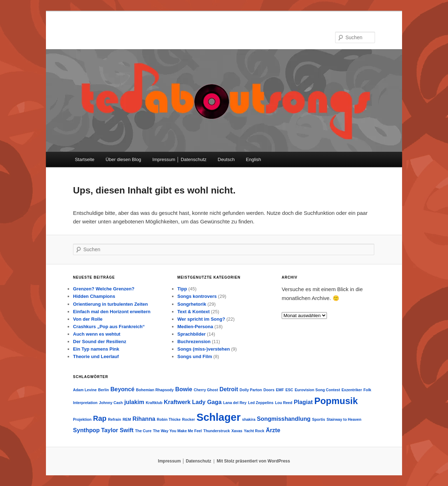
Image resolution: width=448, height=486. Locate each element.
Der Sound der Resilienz (100, 342)
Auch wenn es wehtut (97, 334)
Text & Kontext (194, 312)
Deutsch (226, 159)
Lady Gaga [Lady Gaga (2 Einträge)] (207, 402)
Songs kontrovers (197, 296)
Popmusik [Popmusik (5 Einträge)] (336, 401)
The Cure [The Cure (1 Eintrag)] (143, 431)
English (253, 159)
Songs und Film (195, 356)
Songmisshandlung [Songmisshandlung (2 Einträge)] (284, 419)
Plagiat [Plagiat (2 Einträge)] (303, 402)
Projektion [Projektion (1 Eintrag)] (82, 419)
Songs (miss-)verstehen (204, 349)
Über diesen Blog (124, 159)
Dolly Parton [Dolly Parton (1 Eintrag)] (251, 390)
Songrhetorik (192, 304)
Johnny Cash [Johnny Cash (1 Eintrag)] (111, 403)
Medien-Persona (195, 327)
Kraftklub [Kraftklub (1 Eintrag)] (154, 403)
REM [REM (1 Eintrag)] (127, 419)
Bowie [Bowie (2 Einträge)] (184, 389)
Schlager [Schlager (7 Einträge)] (219, 417)
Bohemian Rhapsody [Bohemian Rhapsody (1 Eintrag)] (155, 390)
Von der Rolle (88, 319)
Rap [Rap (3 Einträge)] (100, 418)
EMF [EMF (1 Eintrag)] (280, 390)
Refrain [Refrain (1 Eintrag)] (114, 419)
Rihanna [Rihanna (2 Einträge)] (144, 419)
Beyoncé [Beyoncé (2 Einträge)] (123, 389)
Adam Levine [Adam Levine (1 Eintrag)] (85, 390)
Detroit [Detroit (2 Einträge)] (229, 389)
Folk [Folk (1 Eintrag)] (368, 390)
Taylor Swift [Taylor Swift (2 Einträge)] (117, 430)
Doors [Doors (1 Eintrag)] (269, 390)
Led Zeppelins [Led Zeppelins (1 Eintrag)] (261, 403)
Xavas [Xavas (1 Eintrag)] (237, 431)
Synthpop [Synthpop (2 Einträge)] (86, 430)
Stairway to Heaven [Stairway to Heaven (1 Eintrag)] (344, 419)
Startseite (85, 159)
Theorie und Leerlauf (96, 356)
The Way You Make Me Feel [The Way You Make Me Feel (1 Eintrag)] (178, 431)
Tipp (182, 289)
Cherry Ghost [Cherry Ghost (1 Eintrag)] (206, 390)
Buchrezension (194, 342)
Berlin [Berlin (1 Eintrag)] (104, 390)
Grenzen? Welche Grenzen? (104, 289)
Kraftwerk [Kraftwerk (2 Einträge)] (177, 402)
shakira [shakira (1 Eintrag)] (249, 419)
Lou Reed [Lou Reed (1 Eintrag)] (284, 403)
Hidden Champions (94, 296)
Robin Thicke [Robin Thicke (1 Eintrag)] (169, 419)
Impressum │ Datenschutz (179, 159)
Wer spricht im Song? (201, 319)
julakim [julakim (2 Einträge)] (134, 402)
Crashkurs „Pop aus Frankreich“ (109, 327)
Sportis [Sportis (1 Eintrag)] (319, 419)
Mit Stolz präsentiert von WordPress (254, 461)
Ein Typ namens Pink (96, 349)
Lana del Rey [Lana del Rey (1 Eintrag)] (235, 403)
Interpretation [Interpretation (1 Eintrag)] (85, 403)
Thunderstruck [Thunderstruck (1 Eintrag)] (217, 431)
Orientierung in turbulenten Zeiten (110, 304)
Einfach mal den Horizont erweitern (112, 312)
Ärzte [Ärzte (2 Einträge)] (273, 430)
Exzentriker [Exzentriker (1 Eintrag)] (352, 390)
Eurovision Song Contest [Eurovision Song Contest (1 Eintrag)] (317, 390)
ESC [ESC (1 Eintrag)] (289, 390)
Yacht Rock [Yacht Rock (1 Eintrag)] (254, 431)
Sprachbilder (191, 334)
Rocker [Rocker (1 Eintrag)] (188, 419)
